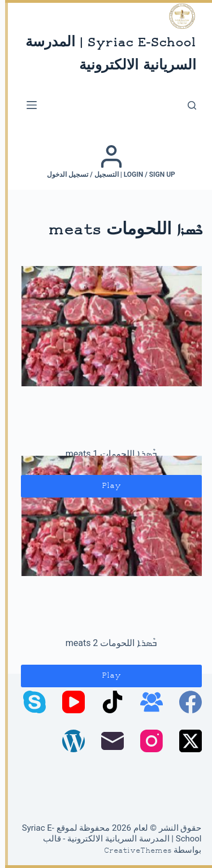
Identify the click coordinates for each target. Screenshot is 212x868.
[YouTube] (68, 702)
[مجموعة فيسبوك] (146, 702)
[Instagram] (146, 741)
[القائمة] (27, 105)
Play (106, 486)
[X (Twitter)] (185, 741)
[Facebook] (185, 702)
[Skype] (29, 702)
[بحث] (187, 105)
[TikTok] (107, 702)
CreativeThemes (133, 851)
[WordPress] (68, 741)
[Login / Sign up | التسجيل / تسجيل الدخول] (106, 162)
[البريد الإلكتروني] (107, 741)
